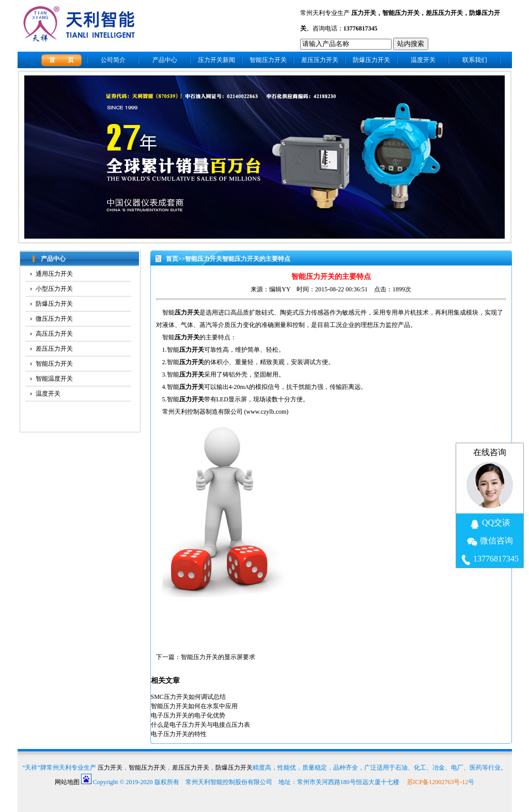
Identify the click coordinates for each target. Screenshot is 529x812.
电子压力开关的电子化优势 (188, 715)
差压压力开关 (444, 13)
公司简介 (113, 60)
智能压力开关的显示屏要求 (218, 657)
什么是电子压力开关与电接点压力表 (200, 725)
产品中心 (165, 60)
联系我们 (475, 60)
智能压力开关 (401, 13)
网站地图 (67, 782)
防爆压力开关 (371, 60)
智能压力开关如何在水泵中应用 (194, 706)
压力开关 (364, 13)
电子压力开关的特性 (179, 734)
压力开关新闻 (216, 60)
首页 (172, 259)
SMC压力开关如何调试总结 (188, 697)
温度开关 (423, 60)
